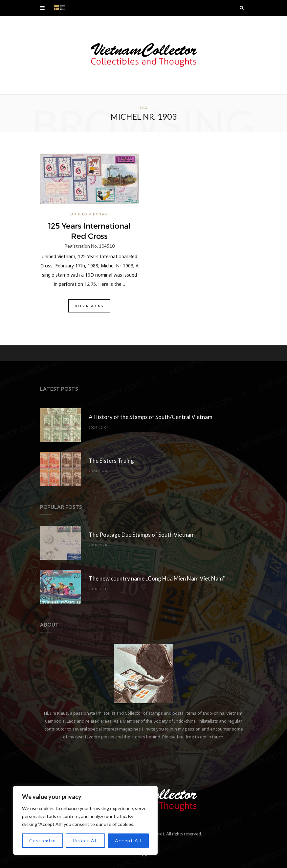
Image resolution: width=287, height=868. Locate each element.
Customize (43, 841)
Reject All (86, 841)
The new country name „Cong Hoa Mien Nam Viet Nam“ (157, 578)
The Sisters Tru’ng (111, 461)
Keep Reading (89, 306)
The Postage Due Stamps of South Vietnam (142, 535)
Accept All (128, 841)
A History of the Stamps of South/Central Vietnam (151, 417)
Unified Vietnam (89, 214)
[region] (85, 820)
